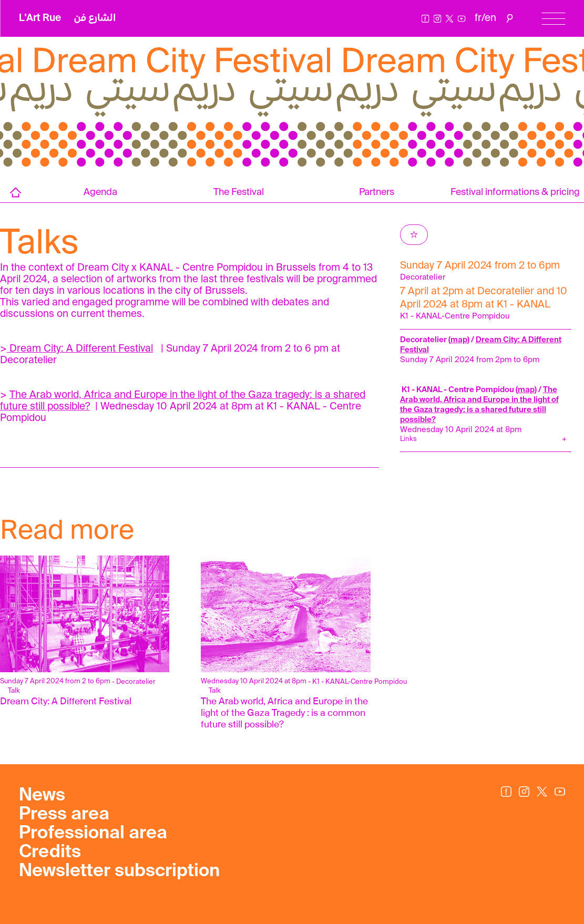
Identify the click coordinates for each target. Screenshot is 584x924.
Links (408, 439)
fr (478, 18)
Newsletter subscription (119, 871)
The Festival (239, 192)
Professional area (93, 834)
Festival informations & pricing (515, 192)
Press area (64, 815)
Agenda (100, 192)
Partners (377, 192)
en (490, 18)
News (42, 796)
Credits (50, 853)
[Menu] (553, 19)
